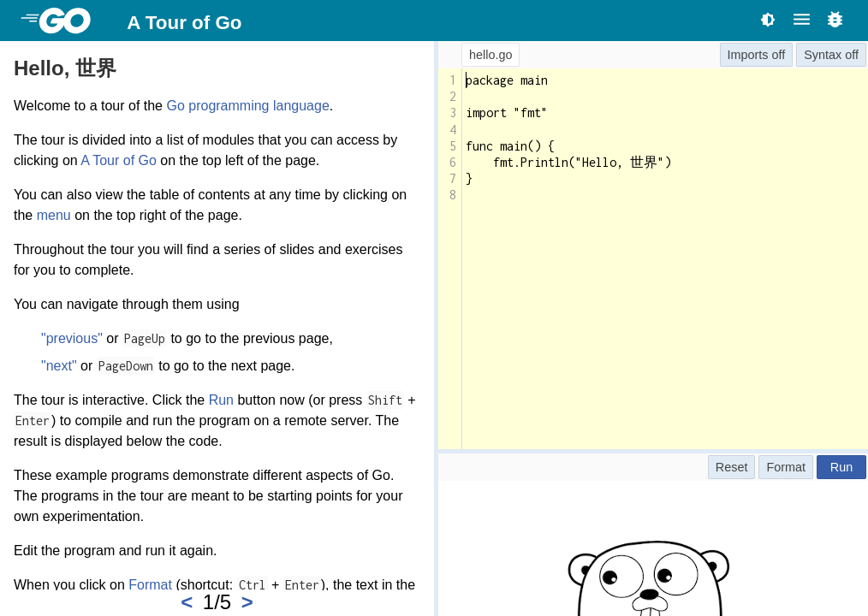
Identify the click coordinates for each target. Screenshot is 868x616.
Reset (732, 467)
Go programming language (247, 106)
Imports (748, 55)
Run (221, 400)
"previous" (72, 338)
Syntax (823, 55)
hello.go (490, 55)
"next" (59, 366)
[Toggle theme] (768, 19)
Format (150, 585)
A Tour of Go (184, 23)
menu (54, 215)
